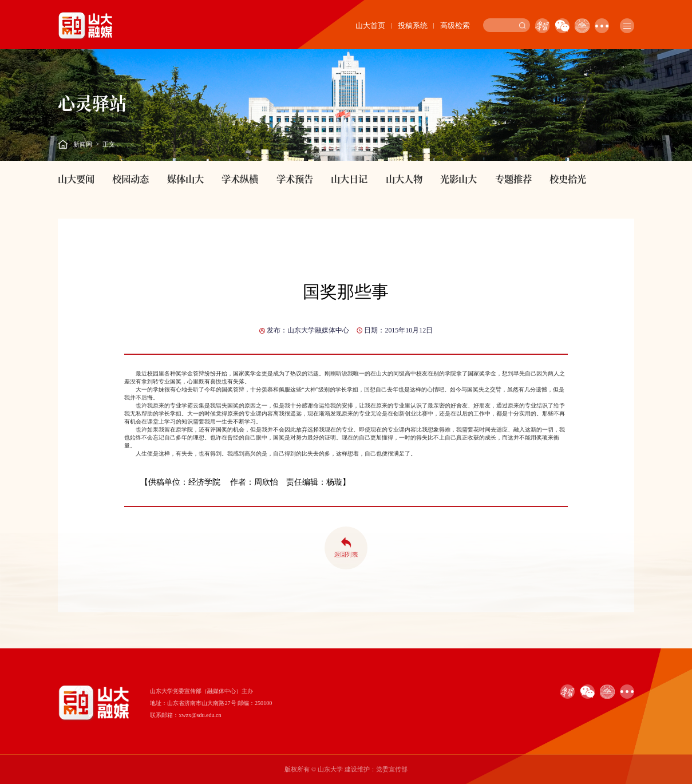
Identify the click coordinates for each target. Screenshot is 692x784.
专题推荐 (513, 179)
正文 (109, 144)
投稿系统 (413, 26)
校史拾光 (568, 179)
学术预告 (295, 179)
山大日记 (349, 179)
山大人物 (404, 179)
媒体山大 (185, 179)
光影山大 (458, 179)
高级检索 (455, 26)
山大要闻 (76, 179)
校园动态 (131, 179)
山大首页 (370, 26)
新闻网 (83, 144)
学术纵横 (240, 179)
